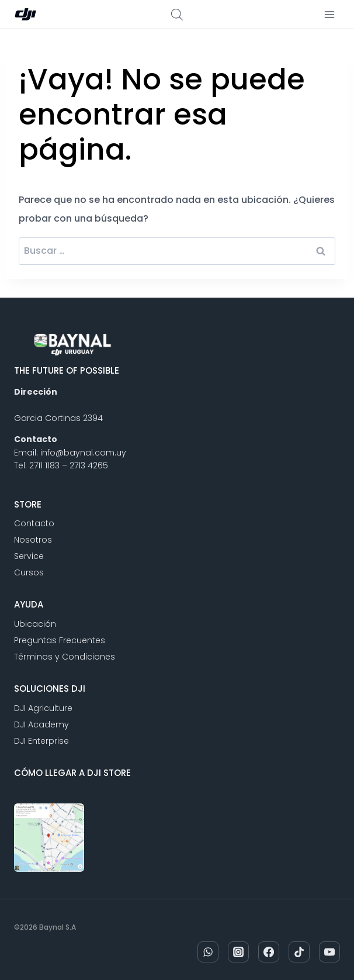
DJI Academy (41, 724)
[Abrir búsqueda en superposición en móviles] (177, 15)
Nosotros (33, 540)
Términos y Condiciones (65, 657)
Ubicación (35, 624)
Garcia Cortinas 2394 (58, 418)
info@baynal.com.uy (83, 453)
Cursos (29, 572)
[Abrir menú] (329, 14)
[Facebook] (269, 952)
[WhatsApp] (208, 952)
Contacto (34, 523)
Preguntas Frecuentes (60, 640)
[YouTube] (329, 952)
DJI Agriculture (43, 708)
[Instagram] (238, 952)
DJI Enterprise (41, 741)
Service (29, 556)
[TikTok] (299, 952)
